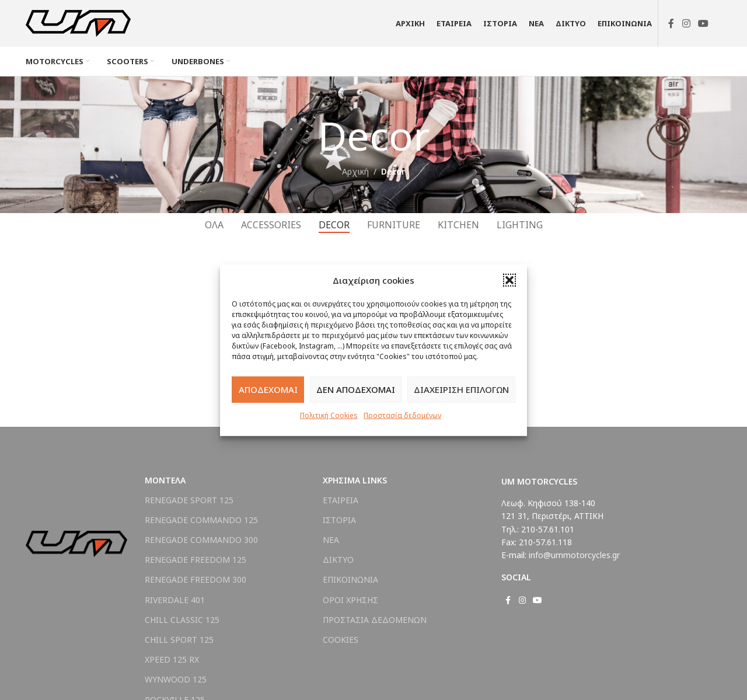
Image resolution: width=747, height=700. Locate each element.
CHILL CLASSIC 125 (182, 620)
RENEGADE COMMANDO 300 (201, 540)
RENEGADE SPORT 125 (189, 500)
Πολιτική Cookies (329, 415)
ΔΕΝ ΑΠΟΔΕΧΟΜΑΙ (356, 389)
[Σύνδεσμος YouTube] (704, 23)
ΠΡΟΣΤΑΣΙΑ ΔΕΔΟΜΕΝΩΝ (375, 620)
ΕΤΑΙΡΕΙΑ (341, 500)
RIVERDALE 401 (175, 600)
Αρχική (355, 171)
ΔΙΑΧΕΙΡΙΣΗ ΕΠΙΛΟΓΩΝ (461, 389)
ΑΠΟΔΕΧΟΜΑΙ (268, 389)
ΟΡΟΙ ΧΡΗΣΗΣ (350, 600)
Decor (393, 171)
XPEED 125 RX (172, 659)
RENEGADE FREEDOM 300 (196, 579)
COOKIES (341, 640)
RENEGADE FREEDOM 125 (196, 560)
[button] (509, 280)
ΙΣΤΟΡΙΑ (339, 520)
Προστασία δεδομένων (402, 415)
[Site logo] (78, 22)
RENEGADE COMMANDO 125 (201, 520)
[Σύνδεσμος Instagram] (686, 23)
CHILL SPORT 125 (179, 640)
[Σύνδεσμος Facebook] (671, 23)
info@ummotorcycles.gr (574, 555)
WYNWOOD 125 (176, 679)
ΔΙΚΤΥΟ (338, 560)
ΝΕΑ (331, 540)
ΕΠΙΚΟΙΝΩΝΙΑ (350, 579)
